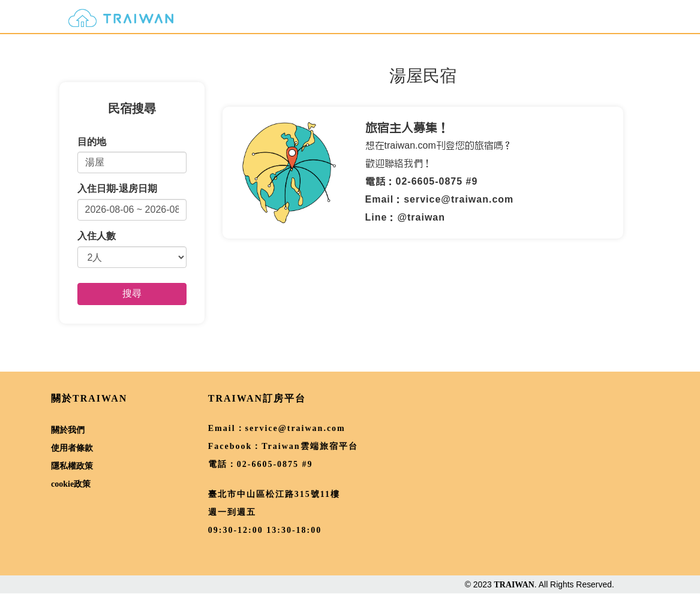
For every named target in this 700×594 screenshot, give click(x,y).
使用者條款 (72, 448)
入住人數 (97, 236)
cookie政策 (71, 484)
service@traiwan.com (295, 428)
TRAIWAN (514, 585)
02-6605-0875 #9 (275, 464)
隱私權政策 (72, 466)
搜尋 (132, 293)
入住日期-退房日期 (117, 189)
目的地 (92, 142)
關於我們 (68, 430)
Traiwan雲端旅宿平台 (310, 446)
